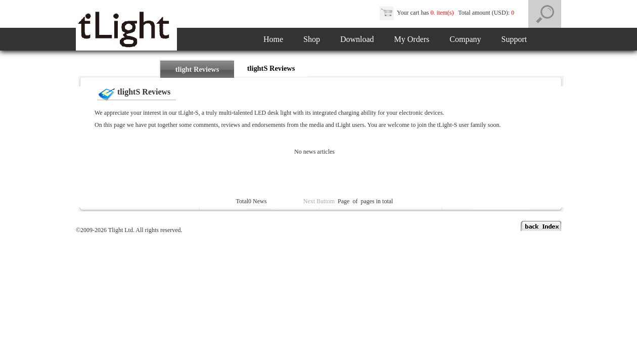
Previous (291, 201)
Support (514, 39)
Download (357, 39)
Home (273, 39)
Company (465, 39)
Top (274, 201)
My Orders (412, 39)
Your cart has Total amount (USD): (448, 13)
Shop (312, 39)
